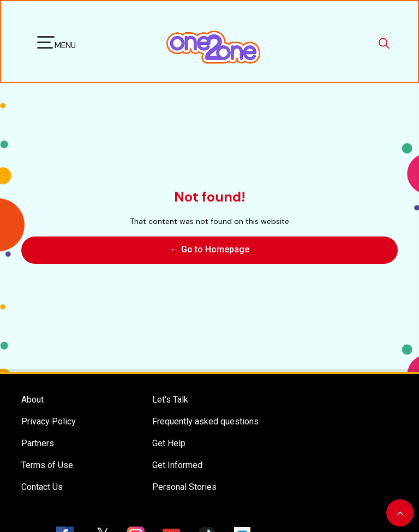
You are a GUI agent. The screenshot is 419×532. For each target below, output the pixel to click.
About (32, 388)
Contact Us (42, 475)
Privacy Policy (49, 409)
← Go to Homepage (210, 243)
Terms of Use (47, 453)
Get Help (169, 431)
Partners (38, 431)
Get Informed (177, 453)
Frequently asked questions (205, 409)
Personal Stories (184, 475)
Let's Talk (170, 388)
